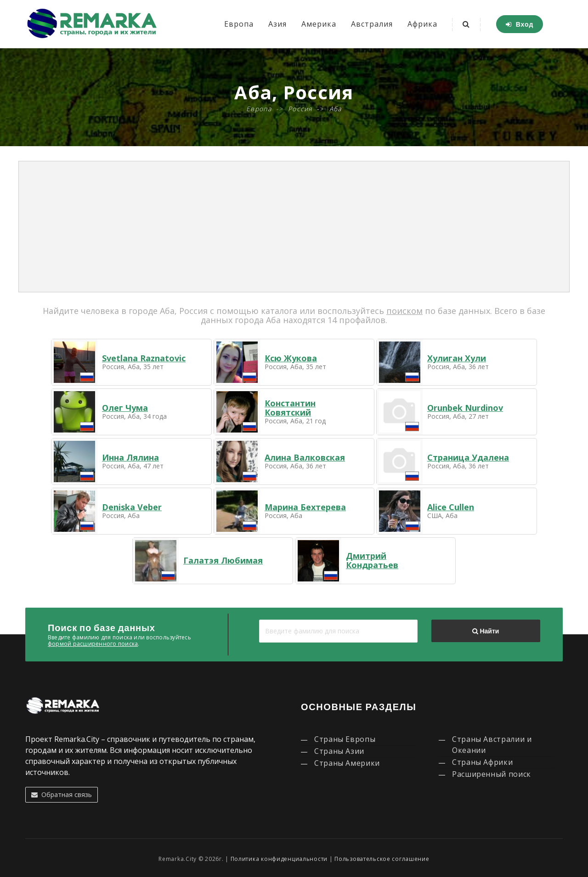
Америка (319, 24)
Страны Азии (339, 751)
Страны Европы (345, 739)
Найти (486, 631)
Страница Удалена (468, 457)
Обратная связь (62, 794)
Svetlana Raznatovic (144, 358)
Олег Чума (125, 408)
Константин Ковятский (290, 408)
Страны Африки (482, 762)
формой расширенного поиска (93, 644)
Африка (422, 24)
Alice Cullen (451, 507)
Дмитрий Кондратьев (372, 560)
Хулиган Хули (457, 358)
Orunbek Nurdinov (465, 408)
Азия (277, 24)
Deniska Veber (132, 507)
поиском (404, 311)
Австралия (372, 24)
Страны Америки (347, 763)
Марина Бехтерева (305, 507)
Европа (239, 24)
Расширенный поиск (492, 774)
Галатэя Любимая (223, 560)
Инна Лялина (130, 457)
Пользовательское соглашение (382, 859)
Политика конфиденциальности (279, 859)
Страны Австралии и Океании (492, 745)
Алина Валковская (305, 457)
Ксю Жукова (291, 358)
